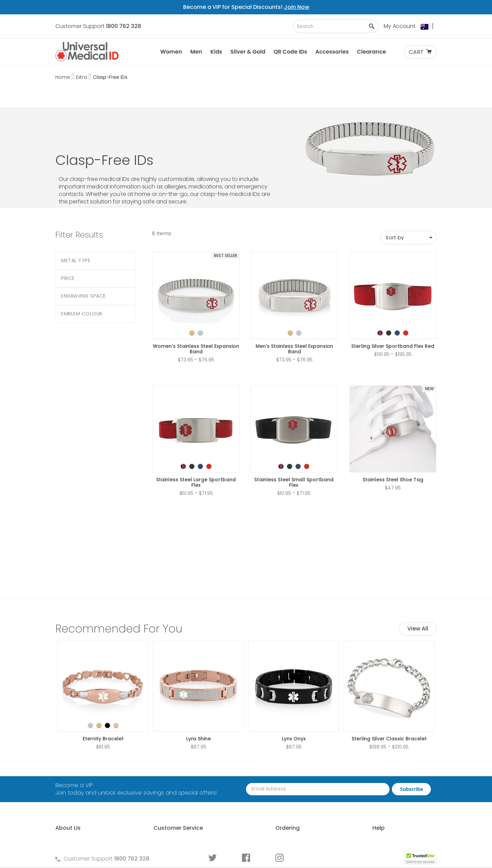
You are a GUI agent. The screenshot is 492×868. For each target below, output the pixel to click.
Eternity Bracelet (103, 657)
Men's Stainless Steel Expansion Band (294, 308)
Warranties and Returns (180, 798)
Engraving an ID (363, 798)
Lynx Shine (199, 657)
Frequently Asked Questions (185, 774)
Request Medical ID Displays (282, 786)
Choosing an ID (362, 786)
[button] (429, 27)
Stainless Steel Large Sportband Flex (196, 442)
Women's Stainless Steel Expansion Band (196, 308)
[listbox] (196, 286)
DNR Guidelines (362, 832)
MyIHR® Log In (73, 809)
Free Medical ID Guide (370, 763)
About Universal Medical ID (90, 763)
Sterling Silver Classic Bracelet (389, 657)
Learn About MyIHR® (81, 798)
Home (63, 77)
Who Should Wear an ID (373, 774)
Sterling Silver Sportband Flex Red (393, 305)
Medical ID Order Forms (275, 809)
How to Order (263, 763)
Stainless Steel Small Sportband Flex (294, 442)
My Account (400, 26)
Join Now (297, 7)
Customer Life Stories (83, 821)
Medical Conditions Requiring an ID (388, 809)
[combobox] (336, 26)
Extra (82, 77)
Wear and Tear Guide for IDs (379, 821)
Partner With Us (75, 786)
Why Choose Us (76, 774)
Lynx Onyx (294, 657)
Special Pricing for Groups (279, 798)
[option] (192, 292)
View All (418, 547)
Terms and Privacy (173, 786)
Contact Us (164, 763)
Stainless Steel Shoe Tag (393, 439)
